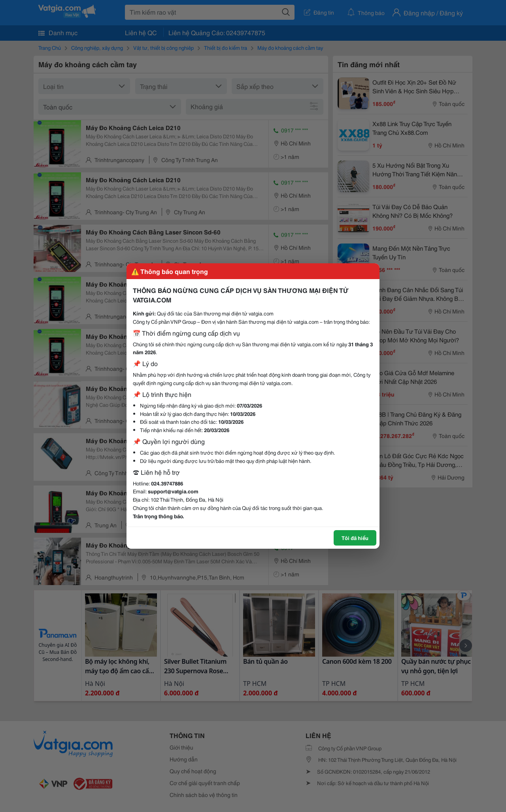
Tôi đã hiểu (355, 538)
